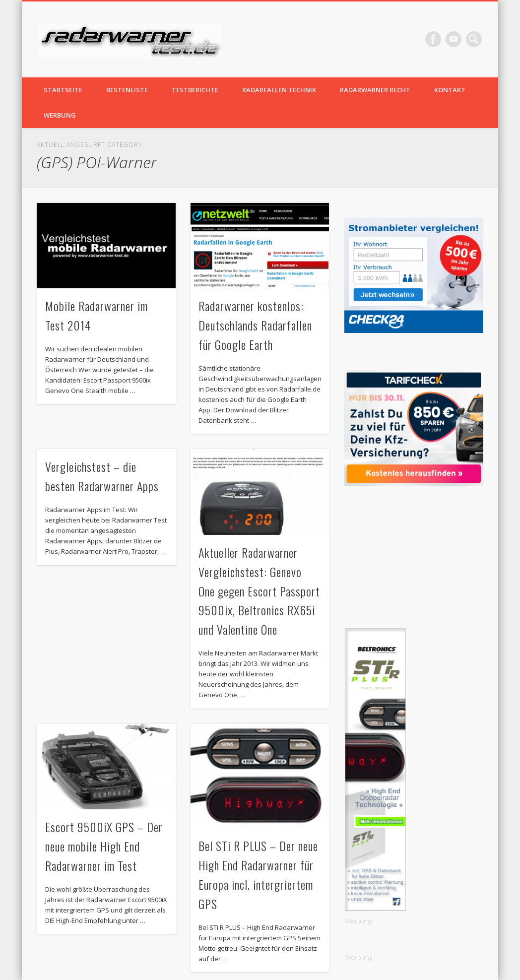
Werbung (60, 115)
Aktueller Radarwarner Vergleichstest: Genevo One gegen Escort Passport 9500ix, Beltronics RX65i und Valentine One (259, 591)
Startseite (63, 90)
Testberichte (195, 90)
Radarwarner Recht (375, 90)
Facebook (433, 39)
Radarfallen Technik (279, 90)
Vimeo (454, 39)
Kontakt (450, 90)
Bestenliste (127, 90)
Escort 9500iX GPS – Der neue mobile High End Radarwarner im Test (104, 846)
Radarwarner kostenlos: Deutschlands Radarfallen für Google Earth (255, 325)
